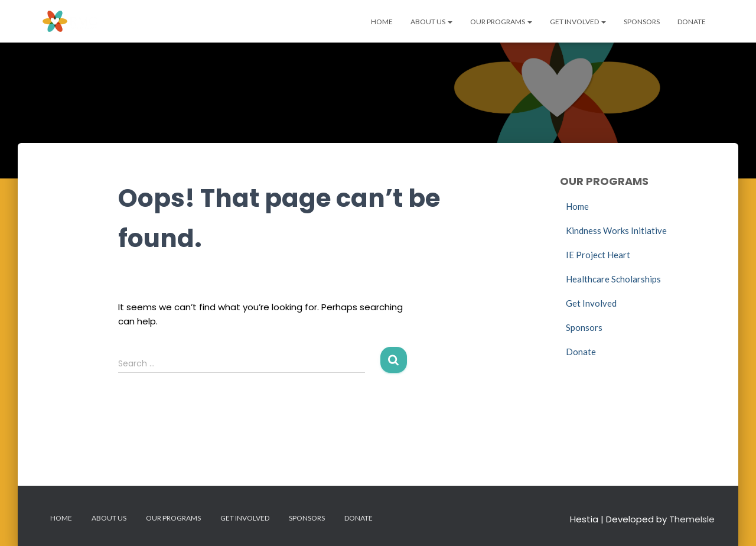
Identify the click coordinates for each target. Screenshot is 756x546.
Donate (692, 22)
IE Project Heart (598, 255)
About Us (431, 22)
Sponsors (642, 22)
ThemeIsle (692, 519)
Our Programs (501, 22)
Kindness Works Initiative (616, 230)
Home (382, 22)
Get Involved (578, 22)
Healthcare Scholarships (613, 279)
